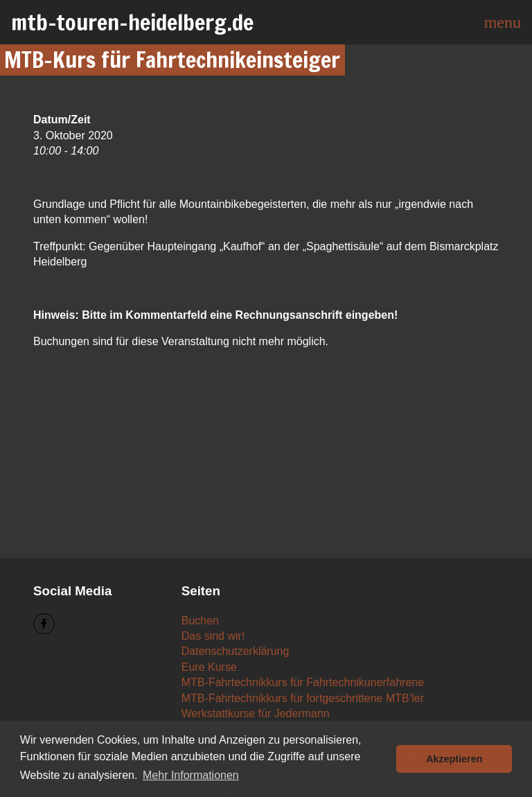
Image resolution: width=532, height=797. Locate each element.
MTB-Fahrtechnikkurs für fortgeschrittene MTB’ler (303, 698)
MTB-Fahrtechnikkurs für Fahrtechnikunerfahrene (303, 682)
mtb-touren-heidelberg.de (132, 22)
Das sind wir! (213, 636)
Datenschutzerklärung (236, 651)
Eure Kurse (209, 667)
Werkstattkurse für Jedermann (256, 713)
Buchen (200, 621)
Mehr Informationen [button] (191, 775)
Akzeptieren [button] (454, 759)
